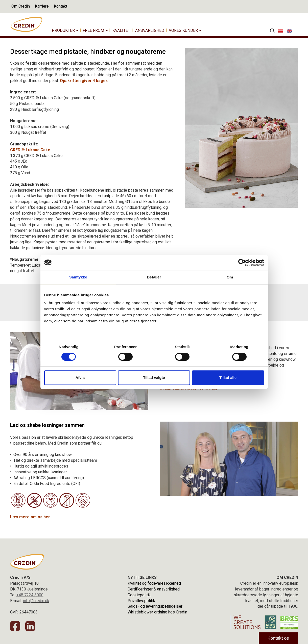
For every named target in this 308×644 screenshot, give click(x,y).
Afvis (80, 378)
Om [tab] (230, 277)
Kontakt (61, 6)
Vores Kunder (185, 30)
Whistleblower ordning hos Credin (157, 612)
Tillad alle (228, 378)
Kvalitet (121, 30)
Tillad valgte (154, 378)
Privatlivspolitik (141, 601)
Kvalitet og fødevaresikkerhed (154, 583)
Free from (95, 30)
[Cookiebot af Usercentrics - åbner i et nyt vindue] (242, 263)
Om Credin (21, 6)
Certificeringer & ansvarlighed (154, 589)
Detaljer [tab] (154, 277)
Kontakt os (278, 638)
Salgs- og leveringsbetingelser (155, 606)
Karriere (42, 6)
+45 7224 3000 (30, 595)
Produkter (65, 30)
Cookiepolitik (139, 595)
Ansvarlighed (150, 30)
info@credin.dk (36, 601)
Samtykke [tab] (78, 277)
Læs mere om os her (30, 517)
